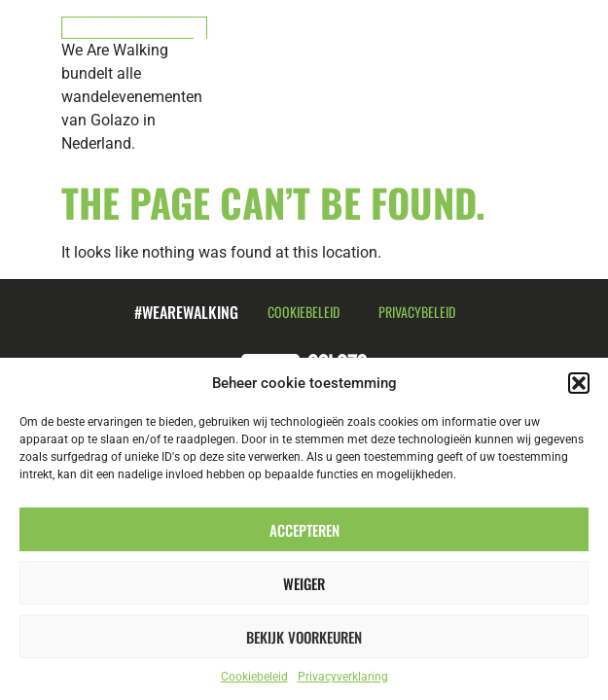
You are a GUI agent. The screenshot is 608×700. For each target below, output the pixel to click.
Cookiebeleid (254, 677)
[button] (579, 383)
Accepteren (304, 530)
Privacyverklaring (343, 677)
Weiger (304, 583)
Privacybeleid (417, 312)
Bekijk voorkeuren (304, 637)
